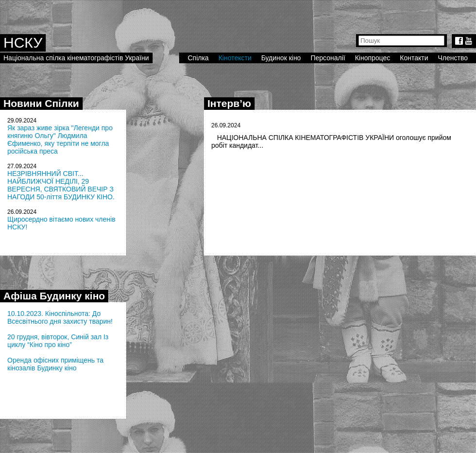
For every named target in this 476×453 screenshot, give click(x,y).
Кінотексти (235, 58)
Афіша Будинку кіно (54, 296)
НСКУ (23, 43)
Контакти (414, 58)
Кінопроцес (373, 58)
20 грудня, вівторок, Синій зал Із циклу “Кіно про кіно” (58, 341)
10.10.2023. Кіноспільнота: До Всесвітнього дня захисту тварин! (60, 317)
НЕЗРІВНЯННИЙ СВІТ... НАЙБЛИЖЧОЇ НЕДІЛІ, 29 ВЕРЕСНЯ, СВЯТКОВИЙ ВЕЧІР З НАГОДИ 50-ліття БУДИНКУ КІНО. (61, 185)
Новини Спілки (41, 103)
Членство (453, 58)
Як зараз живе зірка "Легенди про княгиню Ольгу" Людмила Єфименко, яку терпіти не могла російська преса (60, 139)
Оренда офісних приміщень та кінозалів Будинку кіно (55, 364)
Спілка (198, 58)
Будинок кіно (281, 58)
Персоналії (328, 58)
